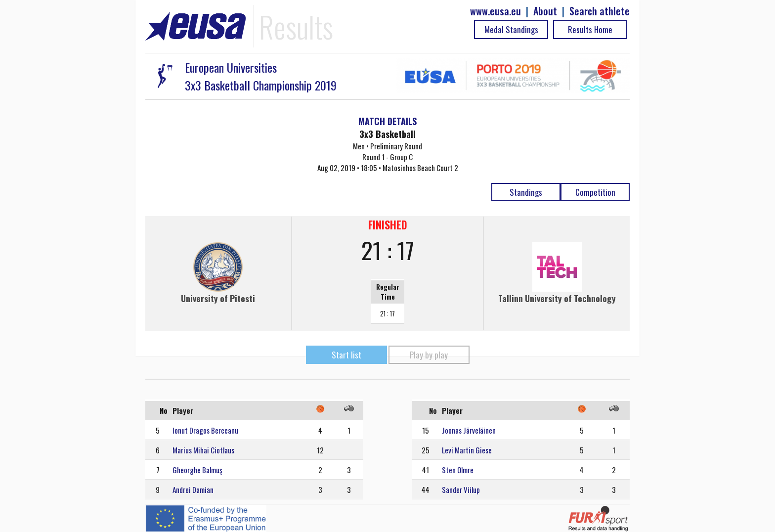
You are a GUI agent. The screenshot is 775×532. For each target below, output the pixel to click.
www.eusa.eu (495, 11)
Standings (526, 192)
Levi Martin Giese (467, 450)
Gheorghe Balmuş (197, 470)
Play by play (429, 355)
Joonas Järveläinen (469, 430)
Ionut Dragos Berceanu (205, 430)
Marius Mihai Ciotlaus (203, 450)
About (545, 11)
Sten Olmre (458, 470)
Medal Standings (511, 29)
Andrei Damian (193, 489)
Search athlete (600, 11)
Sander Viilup (461, 489)
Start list (346, 355)
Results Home (590, 29)
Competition (595, 192)
